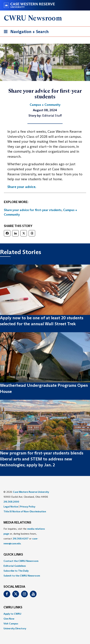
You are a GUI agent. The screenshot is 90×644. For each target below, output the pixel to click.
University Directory (15, 628)
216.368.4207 (21, 539)
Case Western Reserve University (31, 492)
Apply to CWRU (12, 614)
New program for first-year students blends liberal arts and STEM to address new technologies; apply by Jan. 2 (42, 459)
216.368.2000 (11, 502)
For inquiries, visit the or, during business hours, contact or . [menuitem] (24, 536)
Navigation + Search (25, 32)
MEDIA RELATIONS (17, 523)
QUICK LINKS (13, 555)
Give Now (9, 619)
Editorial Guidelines (15, 566)
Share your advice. (22, 187)
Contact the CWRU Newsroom (21, 561)
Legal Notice (11, 507)
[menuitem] (45, 561)
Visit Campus (11, 624)
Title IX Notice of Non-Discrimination (25, 511)
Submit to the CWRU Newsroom (22, 576)
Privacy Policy (28, 507)
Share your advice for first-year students (33, 210)
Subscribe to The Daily (16, 571)
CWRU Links (13, 607)
